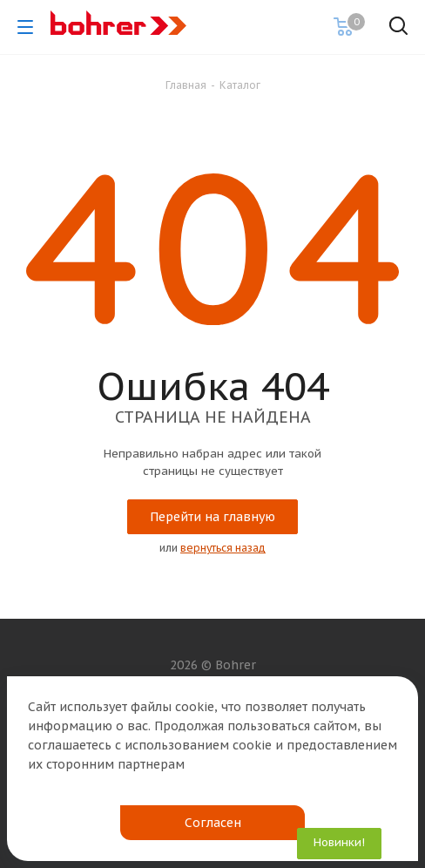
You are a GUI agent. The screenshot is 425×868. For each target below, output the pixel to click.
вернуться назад (223, 548)
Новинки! (339, 842)
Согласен (213, 823)
